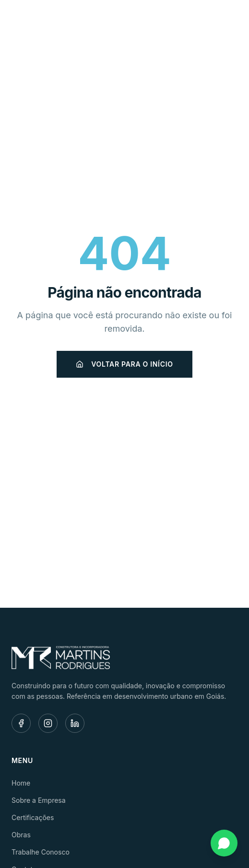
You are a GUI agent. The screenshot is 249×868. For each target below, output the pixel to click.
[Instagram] (48, 723)
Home (21, 783)
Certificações (33, 817)
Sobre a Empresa (39, 800)
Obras (21, 835)
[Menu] (227, 22)
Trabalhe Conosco (41, 852)
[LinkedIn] (75, 723)
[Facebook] (21, 723)
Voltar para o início (124, 364)
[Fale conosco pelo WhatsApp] (224, 843)
